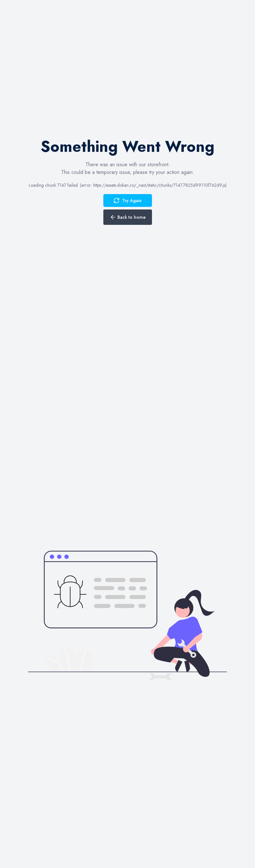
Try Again (128, 201)
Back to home (128, 217)
